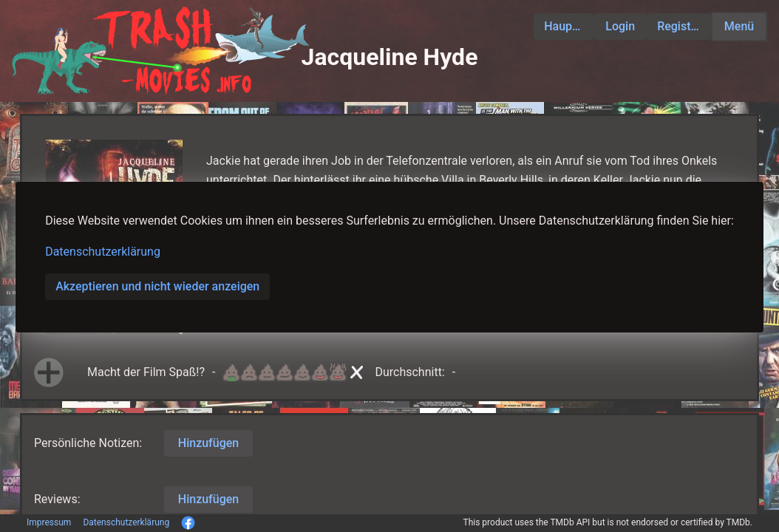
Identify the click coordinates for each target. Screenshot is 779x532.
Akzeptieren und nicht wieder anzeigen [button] (157, 286)
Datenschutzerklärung (103, 252)
